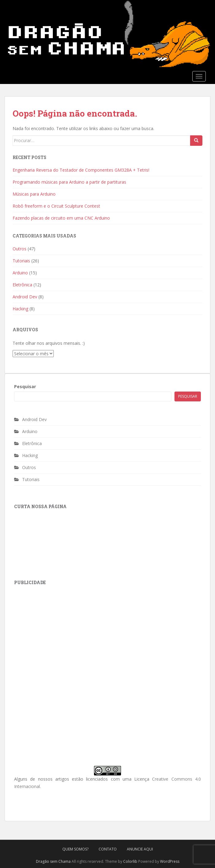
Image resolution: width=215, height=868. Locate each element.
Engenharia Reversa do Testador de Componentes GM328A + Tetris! (81, 170)
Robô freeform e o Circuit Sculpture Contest (56, 206)
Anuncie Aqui (140, 849)
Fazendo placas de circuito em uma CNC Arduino (61, 218)
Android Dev (25, 297)
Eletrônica (22, 285)
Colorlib (130, 861)
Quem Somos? (75, 849)
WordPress (170, 861)
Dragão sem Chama (53, 861)
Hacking (20, 309)
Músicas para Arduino (34, 194)
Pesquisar (25, 386)
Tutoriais (21, 261)
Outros (20, 249)
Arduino (20, 273)
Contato (108, 849)
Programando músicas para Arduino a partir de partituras (69, 182)
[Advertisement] (60, 631)
